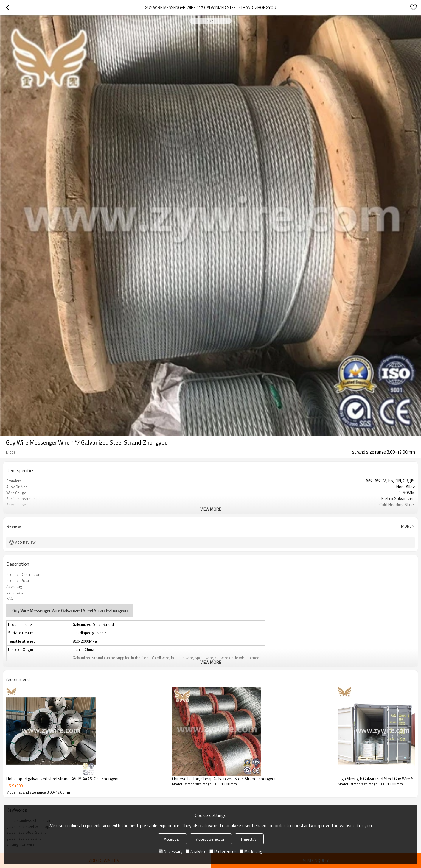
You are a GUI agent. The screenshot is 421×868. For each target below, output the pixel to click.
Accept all (172, 839)
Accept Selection (211, 839)
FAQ (10, 598)
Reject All (249, 839)
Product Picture (19, 580)
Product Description (23, 574)
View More (211, 509)
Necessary (171, 851)
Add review (25, 542)
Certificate (15, 592)
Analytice (196, 851)
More (406, 526)
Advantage (15, 586)
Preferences (223, 851)
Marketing (251, 851)
